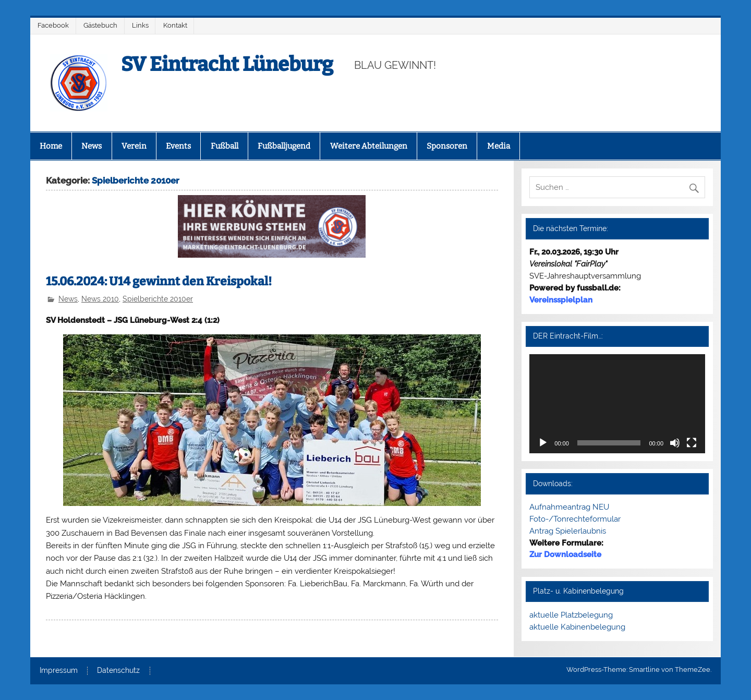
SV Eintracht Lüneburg (227, 64)
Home (51, 146)
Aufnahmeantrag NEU (569, 507)
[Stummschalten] (675, 443)
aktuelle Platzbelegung (571, 615)
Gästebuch (100, 25)
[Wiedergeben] (543, 443)
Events (178, 146)
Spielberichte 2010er (158, 299)
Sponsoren (447, 146)
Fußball (225, 146)
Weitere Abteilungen (369, 146)
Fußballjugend (284, 146)
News (92, 146)
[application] (617, 403)
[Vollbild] (692, 443)
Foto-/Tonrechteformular (575, 519)
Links (140, 25)
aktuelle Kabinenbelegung (577, 627)
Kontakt (175, 25)
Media (499, 146)
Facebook (53, 25)
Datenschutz (118, 671)
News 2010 (100, 299)
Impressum (59, 671)
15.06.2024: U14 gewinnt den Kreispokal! (159, 281)
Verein (134, 146)
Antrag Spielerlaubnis (568, 531)
